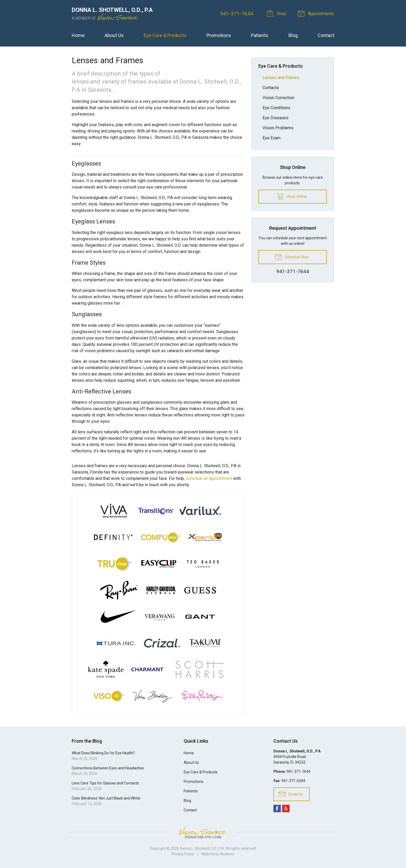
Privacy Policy (183, 854)
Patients (260, 35)
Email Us (291, 794)
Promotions (219, 35)
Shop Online (292, 196)
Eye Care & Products (165, 35)
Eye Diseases (276, 118)
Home (78, 35)
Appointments (317, 13)
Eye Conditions (276, 108)
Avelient (227, 854)
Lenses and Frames (281, 78)
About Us (114, 35)
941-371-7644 (237, 14)
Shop (278, 13)
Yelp (286, 809)
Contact (326, 35)
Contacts (271, 88)
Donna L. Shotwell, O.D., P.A (202, 848)
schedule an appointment (209, 478)
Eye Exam (272, 138)
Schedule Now (292, 257)
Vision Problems (278, 128)
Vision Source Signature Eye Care (203, 832)
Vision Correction (278, 98)
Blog (293, 35)
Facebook (277, 809)
